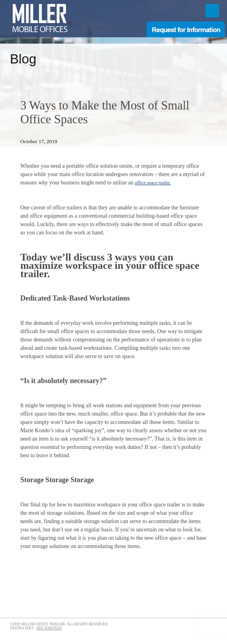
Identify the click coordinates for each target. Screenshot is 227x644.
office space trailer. (153, 183)
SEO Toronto (49, 628)
